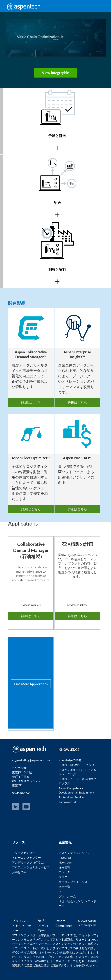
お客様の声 (19, 872)
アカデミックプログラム (28, 862)
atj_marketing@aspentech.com (31, 760)
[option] (31, 358)
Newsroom (65, 862)
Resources (65, 857)
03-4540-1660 (21, 793)
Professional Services (72, 797)
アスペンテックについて (74, 853)
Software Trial (67, 802)
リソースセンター (24, 853)
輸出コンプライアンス (73, 882)
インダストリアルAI (31, 957)
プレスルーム (67, 896)
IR (60, 891)
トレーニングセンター (26, 857)
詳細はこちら (31, 402)
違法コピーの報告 (43, 926)
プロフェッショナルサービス (31, 867)
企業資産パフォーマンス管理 (57, 935)
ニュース (64, 872)
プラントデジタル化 (60, 957)
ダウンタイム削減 (24, 952)
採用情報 (64, 867)
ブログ (63, 877)
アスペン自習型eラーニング (77, 765)
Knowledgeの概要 (70, 760)
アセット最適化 (63, 939)
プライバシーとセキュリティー (22, 926)
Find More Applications (31, 684)
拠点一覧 (64, 887)
